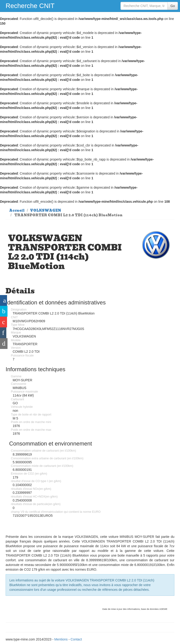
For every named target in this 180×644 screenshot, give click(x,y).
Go (173, 6)
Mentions (61, 639)
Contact (76, 639)
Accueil (17, 210)
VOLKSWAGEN (46, 210)
